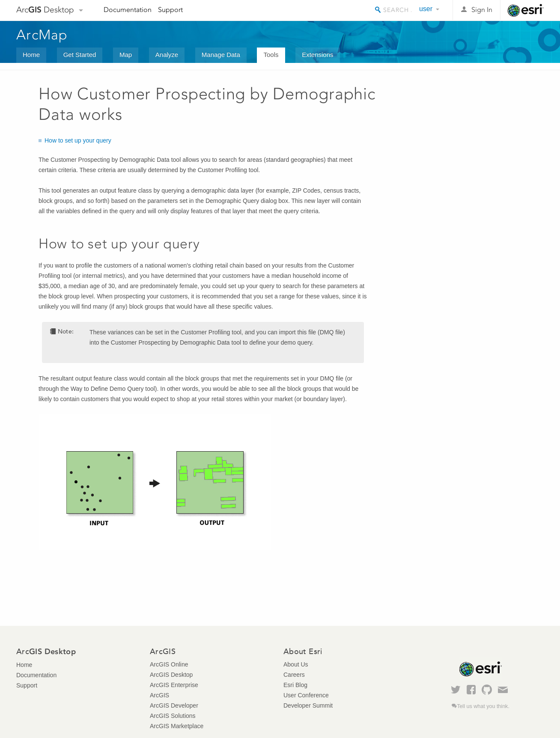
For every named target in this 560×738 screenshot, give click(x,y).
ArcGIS (159, 695)
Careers (294, 675)
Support (170, 10)
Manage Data (221, 55)
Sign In (482, 10)
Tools (271, 55)
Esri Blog (295, 685)
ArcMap (42, 35)
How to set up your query (78, 140)
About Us (296, 664)
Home (31, 55)
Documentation (128, 10)
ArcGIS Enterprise (174, 685)
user (426, 9)
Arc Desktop (45, 10)
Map (126, 55)
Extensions (317, 55)
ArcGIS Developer (174, 705)
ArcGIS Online (169, 664)
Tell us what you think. (483, 706)
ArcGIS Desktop (171, 675)
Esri (526, 10)
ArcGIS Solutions (173, 716)
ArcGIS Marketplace (177, 726)
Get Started (80, 55)
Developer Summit (308, 705)
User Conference (306, 695)
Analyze (167, 55)
